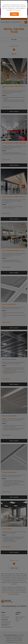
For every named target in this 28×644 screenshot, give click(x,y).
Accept (14, 14)
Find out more (17, 10)
